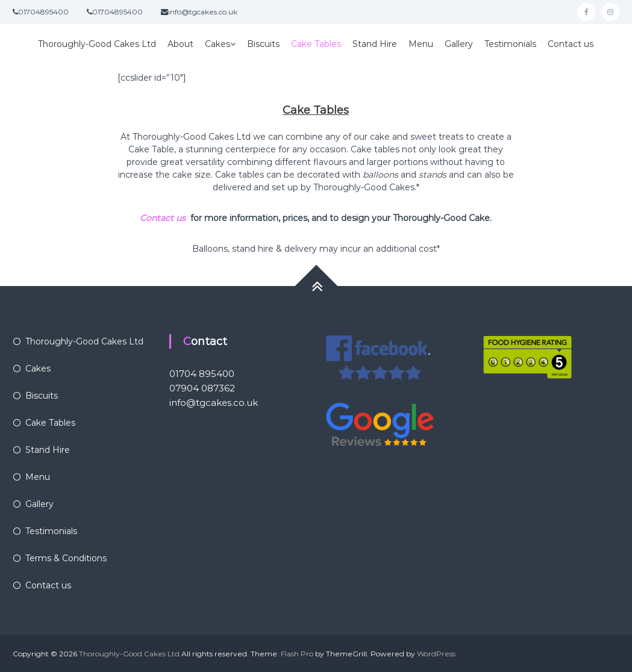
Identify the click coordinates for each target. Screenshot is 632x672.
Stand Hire (375, 44)
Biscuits (263, 44)
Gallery (459, 44)
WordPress (436, 654)
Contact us (571, 44)
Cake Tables (316, 44)
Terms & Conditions (66, 558)
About (180, 44)
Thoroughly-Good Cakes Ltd (97, 44)
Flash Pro (297, 654)
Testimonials (510, 44)
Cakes (217, 44)
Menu (421, 44)
